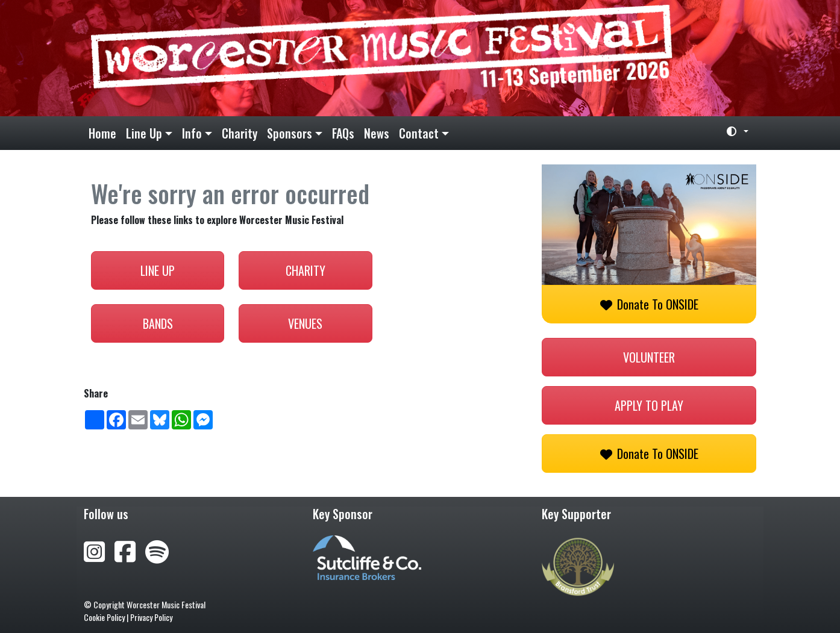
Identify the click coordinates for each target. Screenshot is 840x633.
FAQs (343, 133)
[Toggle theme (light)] (733, 131)
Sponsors (290, 133)
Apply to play (649, 405)
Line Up (144, 133)
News (377, 133)
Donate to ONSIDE (649, 304)
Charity (240, 133)
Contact (419, 133)
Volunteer (649, 357)
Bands (158, 323)
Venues (305, 323)
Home (102, 133)
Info (192, 133)
